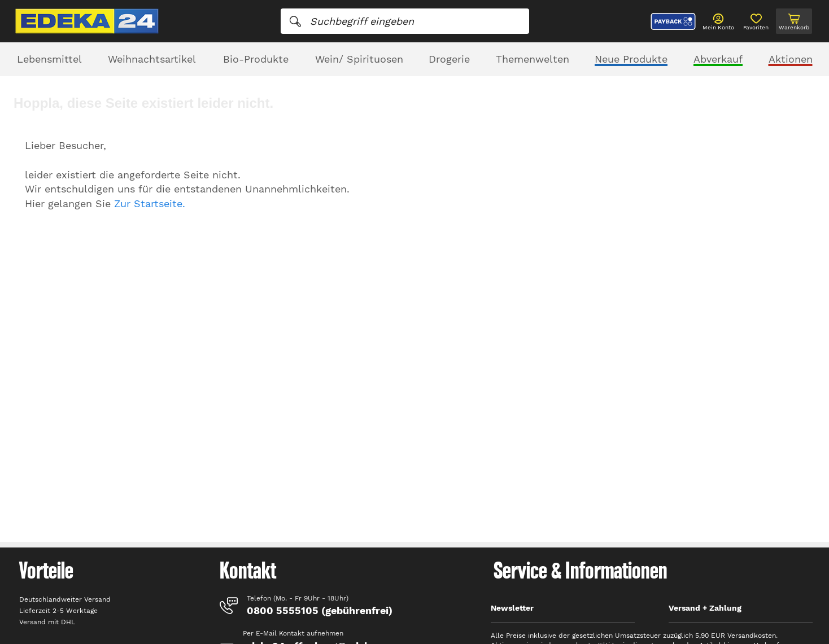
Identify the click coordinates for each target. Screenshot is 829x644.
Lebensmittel (49, 59)
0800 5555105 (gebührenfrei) (320, 610)
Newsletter (512, 608)
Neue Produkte (631, 59)
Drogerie (449, 59)
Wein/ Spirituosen (359, 59)
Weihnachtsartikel (152, 59)
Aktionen (791, 59)
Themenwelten (533, 59)
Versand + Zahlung (705, 608)
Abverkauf (718, 59)
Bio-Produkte (256, 59)
